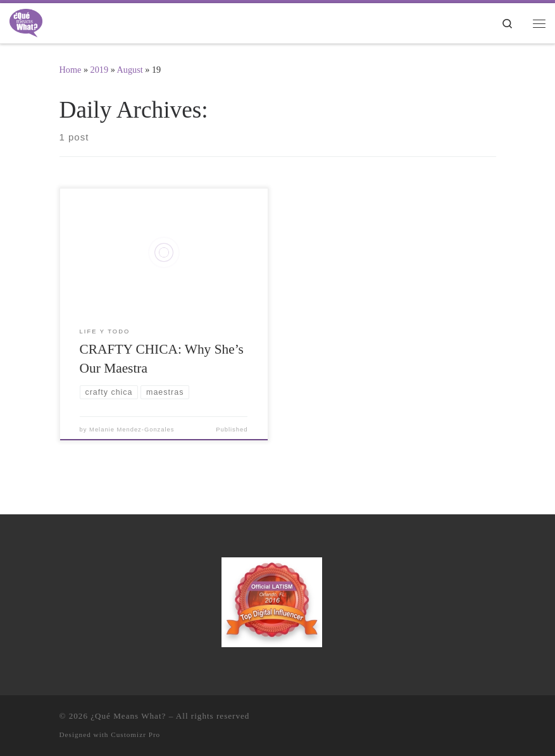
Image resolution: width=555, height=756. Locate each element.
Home (71, 70)
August (130, 70)
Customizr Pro (135, 734)
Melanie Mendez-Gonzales (132, 430)
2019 (100, 70)
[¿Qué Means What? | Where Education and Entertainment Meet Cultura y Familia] (26, 22)
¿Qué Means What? (128, 716)
